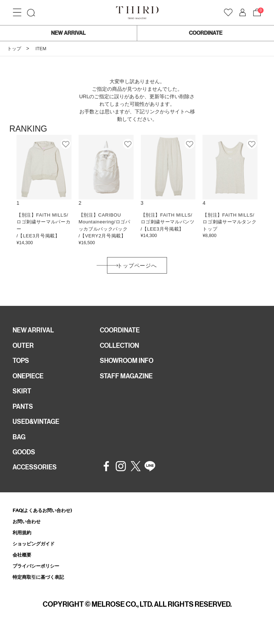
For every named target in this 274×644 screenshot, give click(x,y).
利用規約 (23, 545)
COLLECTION (122, 349)
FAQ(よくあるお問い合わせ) (47, 522)
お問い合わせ (29, 533)
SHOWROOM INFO (130, 365)
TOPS (22, 365)
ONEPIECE (30, 382)
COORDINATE (206, 33)
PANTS (24, 414)
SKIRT (23, 398)
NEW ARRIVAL (68, 33)
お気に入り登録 (66, 144)
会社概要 (23, 568)
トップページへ (137, 267)
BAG (20, 446)
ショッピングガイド (37, 556)
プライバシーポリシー (40, 580)
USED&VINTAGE (38, 430)
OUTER (24, 349)
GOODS (25, 462)
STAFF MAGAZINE (129, 382)
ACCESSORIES (37, 478)
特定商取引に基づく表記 (42, 591)
